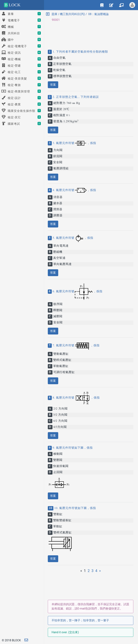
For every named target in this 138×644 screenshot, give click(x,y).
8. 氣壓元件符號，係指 (76, 398)
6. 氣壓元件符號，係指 (77, 292)
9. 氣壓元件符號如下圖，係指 (72, 448)
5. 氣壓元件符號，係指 (73, 238)
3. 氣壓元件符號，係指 (74, 143)
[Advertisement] (91, 33)
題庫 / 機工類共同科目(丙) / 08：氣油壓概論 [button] (77, 14)
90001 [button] (54, 20)
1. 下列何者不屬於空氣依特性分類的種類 (80, 52)
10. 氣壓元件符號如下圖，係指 (75, 508)
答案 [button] (53, 85)
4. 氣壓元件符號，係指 (74, 190)
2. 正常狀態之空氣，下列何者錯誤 (75, 97)
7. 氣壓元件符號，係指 (76, 346)
